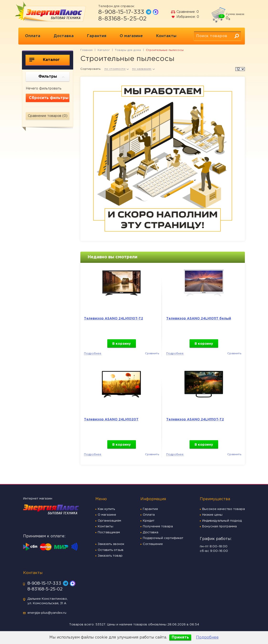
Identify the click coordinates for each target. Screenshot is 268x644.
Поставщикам (109, 532)
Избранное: (185, 17)
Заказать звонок (111, 544)
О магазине (131, 36)
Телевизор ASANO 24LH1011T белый (199, 319)
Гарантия (97, 36)
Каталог (44, 60)
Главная (86, 50)
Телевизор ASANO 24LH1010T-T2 (113, 319)
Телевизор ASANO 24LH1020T (111, 419)
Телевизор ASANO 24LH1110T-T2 (195, 419)
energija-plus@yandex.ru (47, 613)
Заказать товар (110, 556)
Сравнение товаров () (48, 116)
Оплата (33, 36)
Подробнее (207, 637)
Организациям (109, 521)
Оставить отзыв (111, 550)
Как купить (106, 509)
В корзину (121, 344)
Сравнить (152, 353)
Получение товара (158, 527)
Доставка (64, 36)
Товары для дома (128, 50)
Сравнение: (185, 12)
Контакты (166, 36)
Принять (180, 637)
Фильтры (52, 77)
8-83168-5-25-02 (122, 19)
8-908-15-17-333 (121, 12)
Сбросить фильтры (49, 98)
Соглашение (153, 544)
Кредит (149, 521)
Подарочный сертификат (163, 538)
